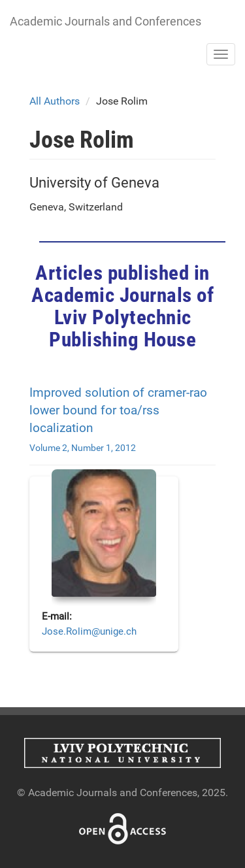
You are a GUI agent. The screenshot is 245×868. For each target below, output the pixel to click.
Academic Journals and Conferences (106, 21)
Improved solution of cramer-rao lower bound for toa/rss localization (118, 410)
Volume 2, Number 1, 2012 (83, 448)
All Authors (55, 101)
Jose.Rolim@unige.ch (89, 631)
